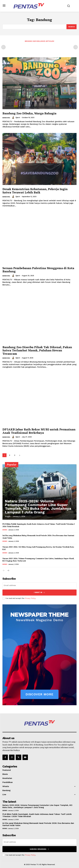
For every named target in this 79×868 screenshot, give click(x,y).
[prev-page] (3, 47)
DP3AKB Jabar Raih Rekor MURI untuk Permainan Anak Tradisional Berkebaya (39, 431)
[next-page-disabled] (76, 47)
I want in (39, 593)
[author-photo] (13, 118)
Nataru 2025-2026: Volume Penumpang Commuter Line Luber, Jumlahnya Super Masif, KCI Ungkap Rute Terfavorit (38, 560)
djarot (18, 118)
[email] (39, 585)
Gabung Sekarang (39, 849)
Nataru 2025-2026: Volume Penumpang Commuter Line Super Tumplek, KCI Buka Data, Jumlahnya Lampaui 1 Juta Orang (38, 507)
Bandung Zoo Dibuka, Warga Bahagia (29, 113)
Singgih (8, 516)
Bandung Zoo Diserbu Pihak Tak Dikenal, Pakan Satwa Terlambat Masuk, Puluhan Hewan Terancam (37, 350)
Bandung (6, 118)
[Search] (72, 27)
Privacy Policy (30, 598)
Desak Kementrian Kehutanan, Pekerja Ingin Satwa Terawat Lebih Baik (35, 191)
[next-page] (20, 455)
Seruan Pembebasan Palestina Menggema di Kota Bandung (38, 270)
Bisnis (5, 530)
